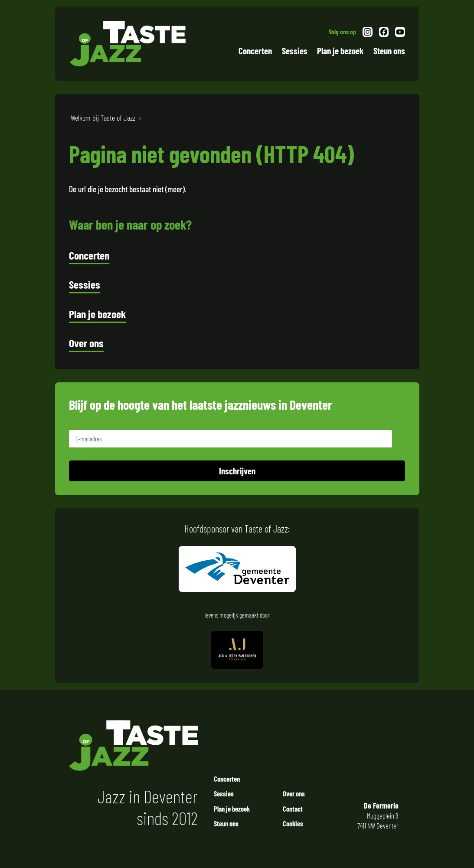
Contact (293, 809)
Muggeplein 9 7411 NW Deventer (375, 815)
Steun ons (389, 51)
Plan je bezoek (340, 51)
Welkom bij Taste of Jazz (103, 118)
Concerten (255, 51)
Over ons (86, 343)
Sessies (295, 51)
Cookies (293, 823)
